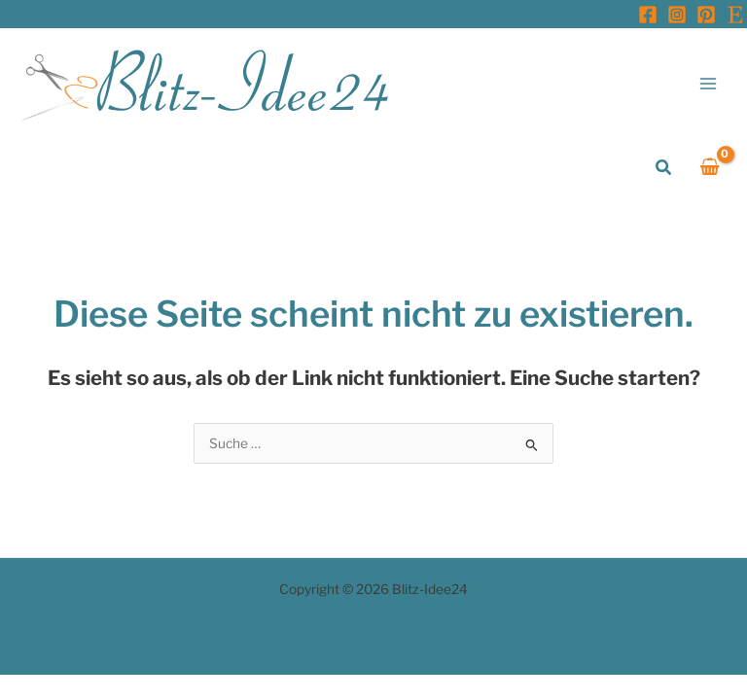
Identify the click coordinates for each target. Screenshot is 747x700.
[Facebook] (648, 15)
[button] (664, 168)
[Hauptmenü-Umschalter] (709, 83)
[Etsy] (735, 15)
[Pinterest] (706, 15)
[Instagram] (677, 15)
